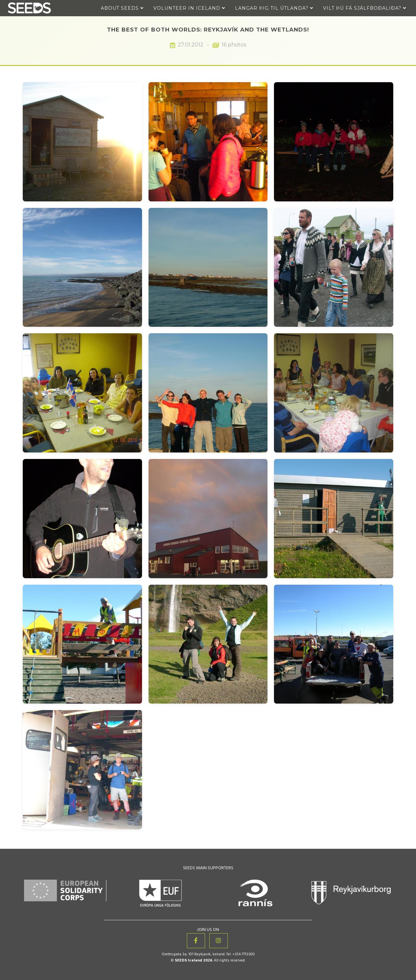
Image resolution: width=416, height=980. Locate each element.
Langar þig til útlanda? (274, 8)
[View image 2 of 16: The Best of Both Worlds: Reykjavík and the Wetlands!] (208, 142)
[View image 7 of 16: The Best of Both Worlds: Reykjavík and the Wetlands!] (82, 393)
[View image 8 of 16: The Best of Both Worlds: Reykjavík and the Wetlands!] (208, 393)
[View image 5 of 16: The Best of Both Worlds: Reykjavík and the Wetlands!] (208, 267)
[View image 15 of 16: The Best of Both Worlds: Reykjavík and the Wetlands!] (334, 644)
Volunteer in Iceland (189, 8)
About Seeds (122, 8)
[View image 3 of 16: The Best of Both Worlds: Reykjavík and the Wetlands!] (334, 142)
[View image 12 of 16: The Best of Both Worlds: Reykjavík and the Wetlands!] (334, 519)
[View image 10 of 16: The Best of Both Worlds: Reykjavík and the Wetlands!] (82, 519)
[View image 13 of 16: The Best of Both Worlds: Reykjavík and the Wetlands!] (82, 644)
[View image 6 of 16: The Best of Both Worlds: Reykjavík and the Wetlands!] (334, 267)
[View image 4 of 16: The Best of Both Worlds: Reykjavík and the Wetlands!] (82, 267)
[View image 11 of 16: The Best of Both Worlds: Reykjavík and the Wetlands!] (208, 519)
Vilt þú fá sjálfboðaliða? (365, 8)
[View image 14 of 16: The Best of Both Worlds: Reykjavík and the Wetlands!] (208, 644)
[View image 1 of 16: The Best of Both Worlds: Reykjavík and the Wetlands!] (82, 142)
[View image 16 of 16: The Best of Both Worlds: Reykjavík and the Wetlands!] (82, 770)
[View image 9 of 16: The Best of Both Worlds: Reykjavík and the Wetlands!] (334, 393)
